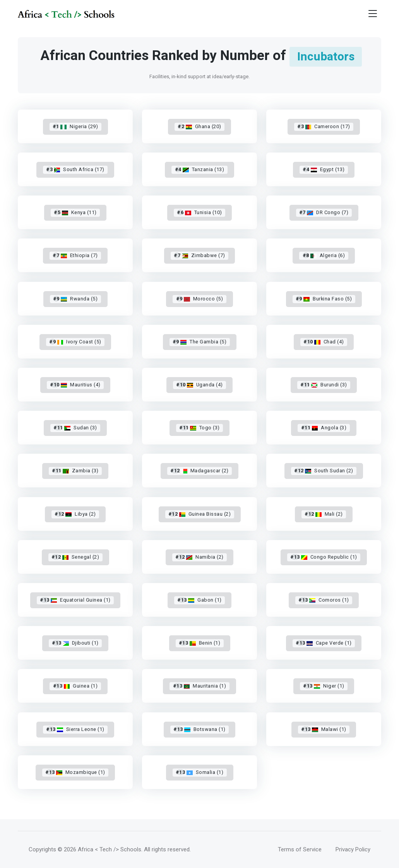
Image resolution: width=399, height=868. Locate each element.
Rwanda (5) (75, 299)
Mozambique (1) (75, 772)
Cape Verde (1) (324, 643)
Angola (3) (324, 428)
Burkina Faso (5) (324, 299)
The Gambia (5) (199, 342)
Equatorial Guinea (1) (75, 600)
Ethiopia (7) (75, 255)
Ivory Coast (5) (75, 342)
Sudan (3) (75, 428)
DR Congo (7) (324, 212)
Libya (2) (75, 514)
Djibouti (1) (75, 643)
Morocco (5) (200, 299)
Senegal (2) (75, 557)
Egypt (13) (324, 169)
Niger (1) (324, 686)
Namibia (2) (199, 557)
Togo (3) (199, 428)
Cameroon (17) (324, 126)
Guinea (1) (75, 686)
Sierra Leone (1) (75, 729)
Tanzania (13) (200, 169)
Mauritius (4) (75, 385)
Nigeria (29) (75, 126)
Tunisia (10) (199, 212)
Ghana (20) (199, 126)
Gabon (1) (199, 600)
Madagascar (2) (199, 471)
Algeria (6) (324, 255)
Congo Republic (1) (324, 557)
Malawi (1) (324, 729)
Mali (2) (324, 514)
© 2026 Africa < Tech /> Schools (99, 849)
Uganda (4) (199, 385)
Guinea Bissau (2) (199, 514)
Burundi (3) (324, 385)
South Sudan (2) (324, 471)
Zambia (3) (75, 471)
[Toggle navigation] (373, 14)
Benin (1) (199, 643)
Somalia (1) (199, 772)
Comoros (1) (324, 600)
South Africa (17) (75, 169)
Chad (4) (324, 342)
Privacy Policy (353, 849)
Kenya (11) (75, 212)
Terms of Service (300, 849)
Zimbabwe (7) (199, 255)
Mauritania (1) (200, 686)
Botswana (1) (199, 729)
